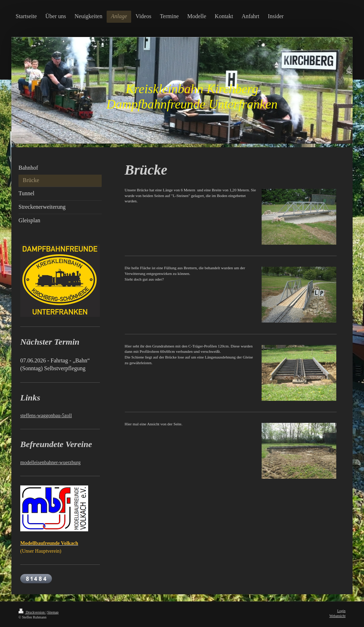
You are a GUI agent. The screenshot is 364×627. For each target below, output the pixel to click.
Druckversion (32, 612)
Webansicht (338, 616)
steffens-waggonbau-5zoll (46, 416)
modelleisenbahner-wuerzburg (50, 463)
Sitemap (53, 612)
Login (341, 611)
